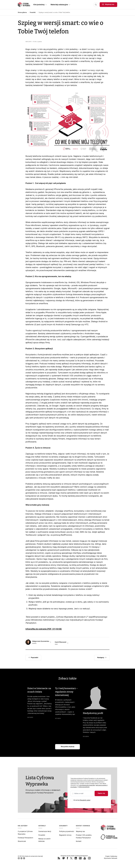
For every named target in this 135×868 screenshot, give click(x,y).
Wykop (80, 858)
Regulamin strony (65, 835)
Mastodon (64, 858)
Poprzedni (34, 657)
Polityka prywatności (67, 831)
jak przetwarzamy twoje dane (87, 785)
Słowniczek (22, 841)
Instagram (89, 858)
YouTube (85, 858)
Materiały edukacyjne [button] (59, 5)
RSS (59, 858)
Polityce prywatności (84, 787)
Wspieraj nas (110, 4)
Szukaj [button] (96, 5)
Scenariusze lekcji (45, 831)
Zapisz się (101, 793)
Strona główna (22, 12)
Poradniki (33, 12)
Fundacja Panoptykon (25, 838)
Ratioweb (114, 858)
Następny (101, 657)
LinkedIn (76, 858)
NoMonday (114, 856)
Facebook (67, 858)
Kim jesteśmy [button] (39, 5)
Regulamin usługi (85, 800)
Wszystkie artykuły (68, 747)
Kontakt (79, 841)
